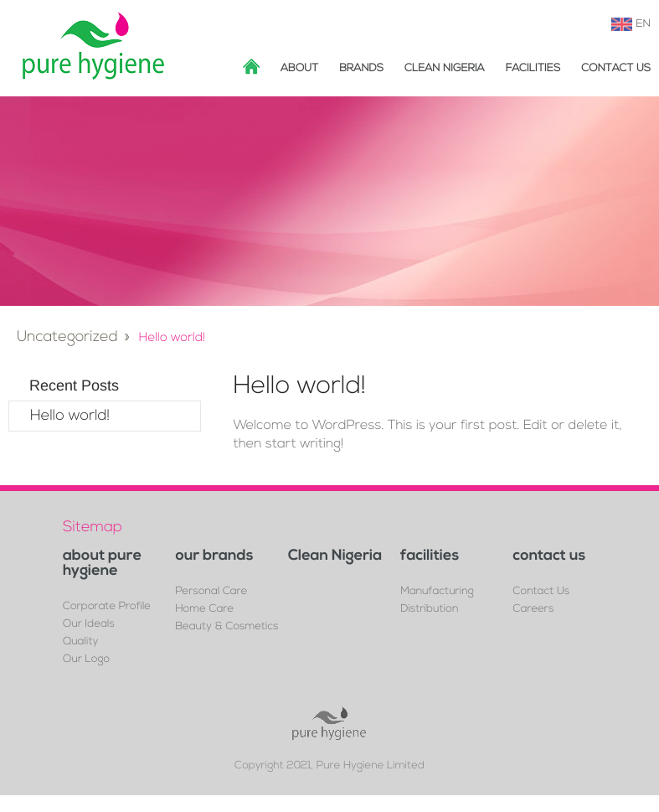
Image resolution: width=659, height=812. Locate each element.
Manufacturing (437, 592)
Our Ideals (89, 625)
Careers (534, 610)
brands (361, 69)
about (299, 69)
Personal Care (211, 592)
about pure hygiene (102, 564)
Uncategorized (67, 337)
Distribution (429, 610)
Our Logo (86, 660)
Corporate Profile (107, 607)
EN (644, 24)
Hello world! (70, 416)
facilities (533, 69)
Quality (80, 642)
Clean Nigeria (445, 69)
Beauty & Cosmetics (227, 627)
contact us (550, 556)
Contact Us (616, 69)
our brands (214, 556)
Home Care (204, 610)
